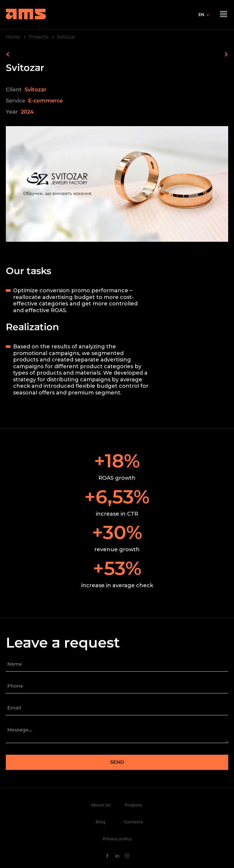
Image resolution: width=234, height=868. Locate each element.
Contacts (133, 822)
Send (117, 762)
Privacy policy (117, 839)
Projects (133, 805)
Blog (100, 822)
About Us (101, 805)
